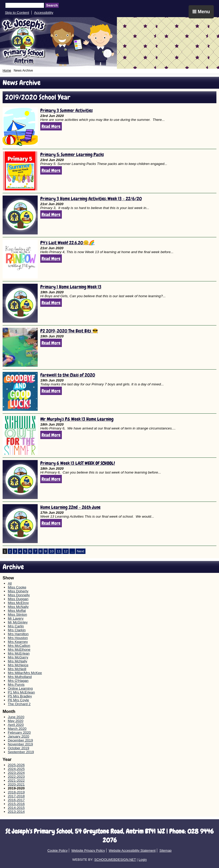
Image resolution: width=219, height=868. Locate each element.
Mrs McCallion (19, 646)
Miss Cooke (17, 587)
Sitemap (165, 850)
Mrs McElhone (19, 650)
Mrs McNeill (17, 669)
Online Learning (20, 688)
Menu (201, 12)
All (10, 583)
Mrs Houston (18, 638)
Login (142, 860)
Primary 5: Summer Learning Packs (72, 154)
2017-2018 (16, 796)
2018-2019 (16, 792)
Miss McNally (18, 607)
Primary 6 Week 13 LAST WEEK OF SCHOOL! (78, 463)
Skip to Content (17, 13)
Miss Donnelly (19, 595)
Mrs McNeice (18, 665)
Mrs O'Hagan (18, 681)
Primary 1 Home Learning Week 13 (71, 287)
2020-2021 (16, 784)
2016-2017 (16, 800)
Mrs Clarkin (17, 630)
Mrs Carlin (16, 626)
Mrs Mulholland (20, 677)
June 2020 (16, 717)
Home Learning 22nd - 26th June (70, 507)
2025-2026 (16, 765)
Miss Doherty (18, 591)
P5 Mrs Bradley (20, 696)
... (72, 551)
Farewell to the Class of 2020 (68, 375)
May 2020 (16, 721)
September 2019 (21, 752)
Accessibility (44, 13)
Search (52, 5)
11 (59, 551)
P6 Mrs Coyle (18, 700)
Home (7, 71)
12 (66, 551)
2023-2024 (16, 773)
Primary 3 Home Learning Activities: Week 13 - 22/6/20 (91, 199)
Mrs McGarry (18, 657)
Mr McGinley (18, 622)
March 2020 (17, 729)
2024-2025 (16, 769)
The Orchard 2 (19, 704)
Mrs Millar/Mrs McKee (25, 673)
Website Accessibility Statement (132, 850)
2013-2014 (16, 812)
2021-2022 (16, 780)
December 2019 (20, 740)
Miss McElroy (18, 603)
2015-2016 (16, 804)
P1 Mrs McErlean (21, 692)
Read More (51, 126)
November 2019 (20, 744)
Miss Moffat (17, 611)
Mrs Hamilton (18, 634)
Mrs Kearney (18, 642)
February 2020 (19, 732)
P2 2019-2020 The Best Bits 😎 (69, 331)
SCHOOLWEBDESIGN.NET (115, 860)
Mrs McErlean (19, 653)
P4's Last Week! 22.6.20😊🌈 (67, 243)
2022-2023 (16, 777)
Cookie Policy (58, 850)
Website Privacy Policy (88, 850)
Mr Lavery (16, 618)
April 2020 (16, 725)
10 (52, 551)
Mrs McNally (18, 661)
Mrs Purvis (16, 685)
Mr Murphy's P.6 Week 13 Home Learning (77, 419)
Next (81, 551)
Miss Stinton (17, 614)
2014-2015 (16, 808)
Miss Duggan (18, 599)
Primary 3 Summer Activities (67, 110)
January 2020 (18, 736)
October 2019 (18, 748)
